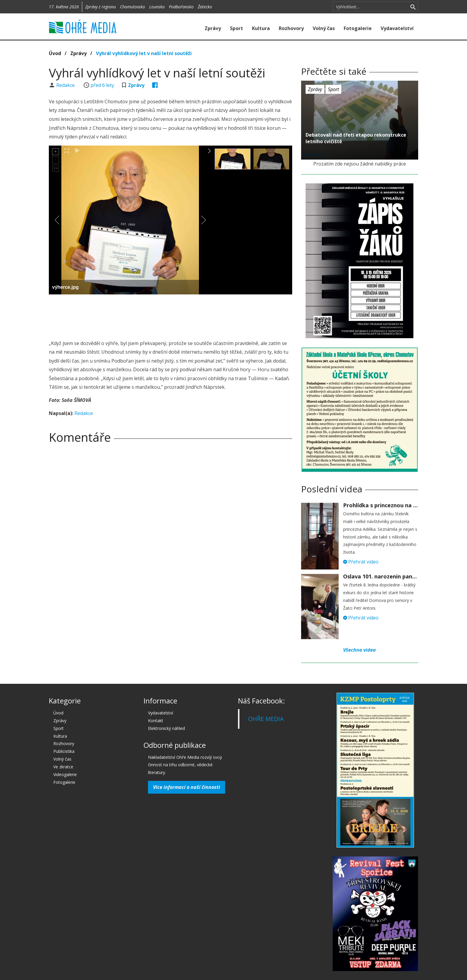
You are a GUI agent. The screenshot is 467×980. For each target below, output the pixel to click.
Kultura (261, 28)
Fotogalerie (358, 28)
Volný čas (324, 28)
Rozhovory (291, 28)
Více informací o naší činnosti (187, 787)
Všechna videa (359, 650)
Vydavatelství (397, 28)
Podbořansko (181, 7)
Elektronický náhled (166, 728)
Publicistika (64, 751)
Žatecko (205, 7)
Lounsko (157, 7)
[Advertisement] (170, 315)
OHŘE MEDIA (266, 719)
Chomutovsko (133, 7)
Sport (236, 28)
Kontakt (156, 721)
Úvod (55, 53)
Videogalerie (65, 774)
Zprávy (213, 28)
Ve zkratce (63, 767)
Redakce (66, 85)
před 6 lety (102, 85)
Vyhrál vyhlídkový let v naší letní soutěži (144, 53)
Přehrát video (361, 562)
